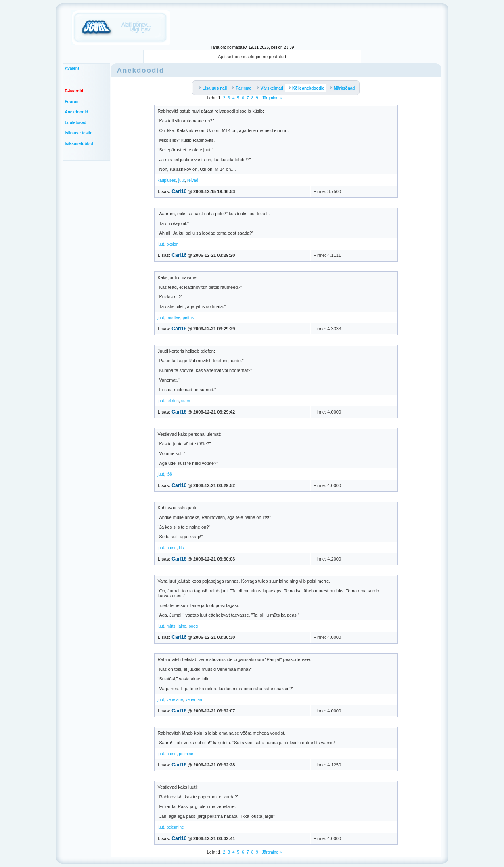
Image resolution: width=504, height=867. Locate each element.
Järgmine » (271, 98)
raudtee (174, 318)
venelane (175, 700)
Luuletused (76, 123)
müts (171, 626)
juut (182, 180)
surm (186, 401)
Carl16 (179, 191)
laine (182, 626)
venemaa (193, 700)
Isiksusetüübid (79, 144)
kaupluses (167, 180)
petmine (186, 754)
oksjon (173, 244)
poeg (193, 626)
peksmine (175, 827)
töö (169, 474)
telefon (173, 401)
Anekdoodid (77, 112)
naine (171, 548)
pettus (188, 318)
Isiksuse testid (79, 133)
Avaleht (72, 68)
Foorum (72, 102)
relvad (193, 180)
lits (181, 548)
